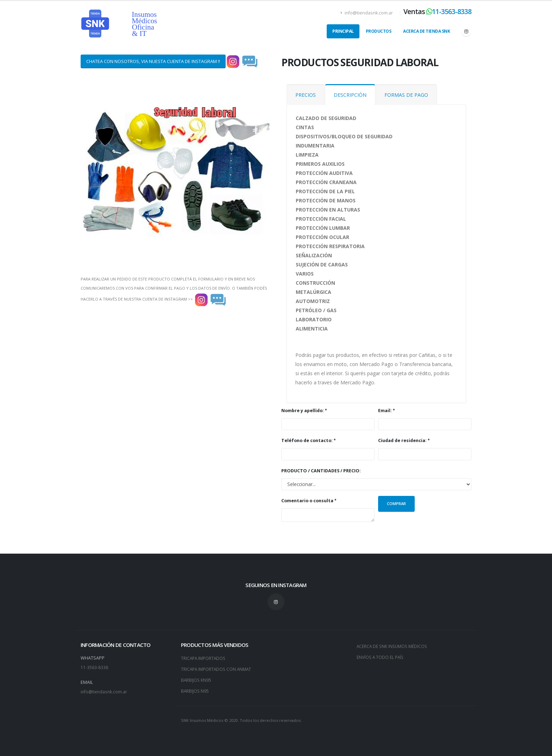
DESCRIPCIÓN (350, 95)
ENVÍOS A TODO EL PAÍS (381, 657)
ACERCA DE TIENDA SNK (426, 31)
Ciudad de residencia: (402, 440)
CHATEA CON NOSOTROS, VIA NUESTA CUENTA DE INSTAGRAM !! (153, 61)
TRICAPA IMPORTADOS (205, 658)
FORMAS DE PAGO (406, 95)
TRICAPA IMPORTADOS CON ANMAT (218, 669)
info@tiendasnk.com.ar (367, 13)
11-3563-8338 (452, 11)
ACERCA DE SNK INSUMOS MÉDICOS (394, 646)
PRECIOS (306, 95)
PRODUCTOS (379, 31)
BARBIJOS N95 (195, 690)
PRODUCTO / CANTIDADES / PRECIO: (321, 471)
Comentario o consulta (307, 501)
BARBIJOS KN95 (197, 679)
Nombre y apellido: (303, 411)
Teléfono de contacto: (307, 440)
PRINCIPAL (343, 31)
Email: (385, 411)
